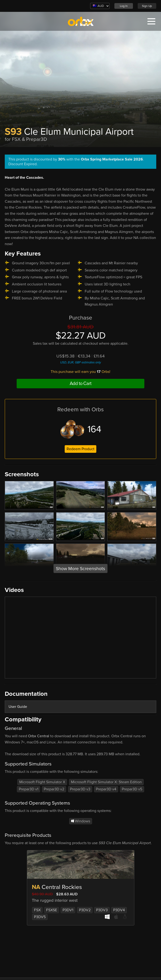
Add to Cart (80, 384)
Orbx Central (39, 736)
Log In (124, 6)
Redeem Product (80, 449)
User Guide (18, 707)
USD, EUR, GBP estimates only (80, 362)
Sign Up (147, 6)
